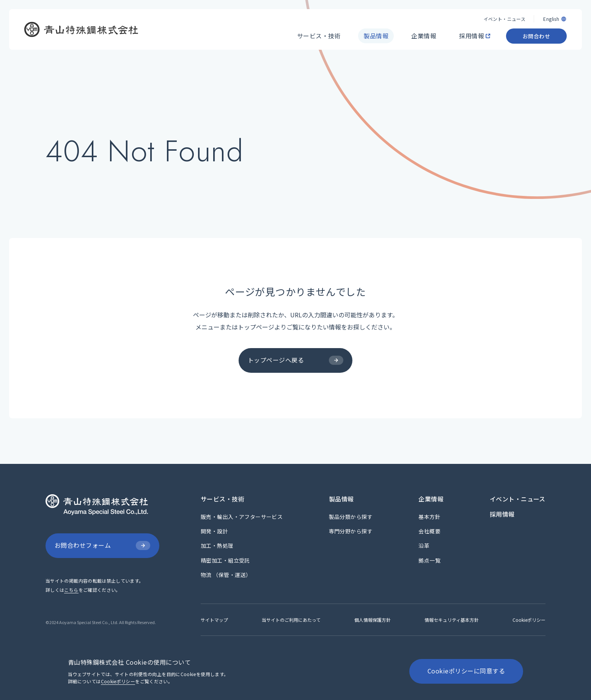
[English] (555, 13)
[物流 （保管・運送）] (226, 575)
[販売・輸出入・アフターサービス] (242, 517)
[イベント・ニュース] (505, 13)
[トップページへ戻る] (295, 360)
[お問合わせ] (536, 31)
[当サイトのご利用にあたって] (291, 620)
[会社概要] (429, 531)
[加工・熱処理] (217, 545)
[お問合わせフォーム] (102, 546)
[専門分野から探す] (351, 531)
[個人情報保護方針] (373, 620)
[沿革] (424, 545)
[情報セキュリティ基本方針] (452, 620)
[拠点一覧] (429, 560)
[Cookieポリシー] (529, 620)
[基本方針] (429, 517)
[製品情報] (376, 31)
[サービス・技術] (319, 31)
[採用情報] (472, 31)
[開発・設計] (214, 531)
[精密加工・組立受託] (225, 560)
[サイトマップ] (214, 620)
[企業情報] (424, 31)
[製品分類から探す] (351, 517)
